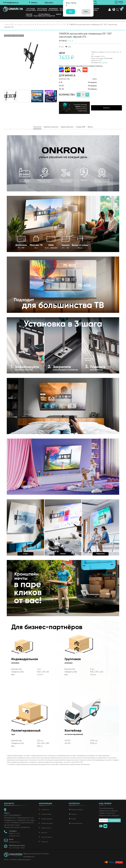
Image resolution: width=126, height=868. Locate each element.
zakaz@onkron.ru (15, 842)
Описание (37, 127)
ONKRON (105, 63)
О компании (45, 810)
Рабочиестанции (29, 15)
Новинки (74, 814)
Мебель (59, 14)
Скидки (73, 819)
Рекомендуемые (77, 823)
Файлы (90, 127)
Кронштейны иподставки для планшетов (44, 15)
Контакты (44, 833)
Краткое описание (51, 127)
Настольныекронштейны (42, 9)
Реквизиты (45, 842)
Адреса (33, 2)
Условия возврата (47, 819)
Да (71, 12)
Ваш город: (49, 2)
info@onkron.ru (13, 2)
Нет (86, 12)
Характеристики (67, 127)
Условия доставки (47, 823)
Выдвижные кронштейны (53, 9)
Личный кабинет (47, 837)
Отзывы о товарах (77, 810)
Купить (106, 108)
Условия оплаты (46, 814)
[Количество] (83, 95)
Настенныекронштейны (31, 9)
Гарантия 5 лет (46, 828)
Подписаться (114, 820)
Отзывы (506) (81, 127)
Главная (7, 24)
